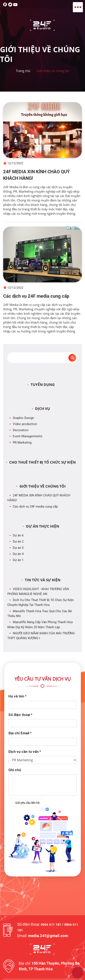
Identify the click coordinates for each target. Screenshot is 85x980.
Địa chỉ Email (20, 733)
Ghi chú (15, 770)
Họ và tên (17, 696)
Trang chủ (23, 71)
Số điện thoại (20, 715)
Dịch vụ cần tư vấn (25, 752)
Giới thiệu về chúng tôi (53, 71)
